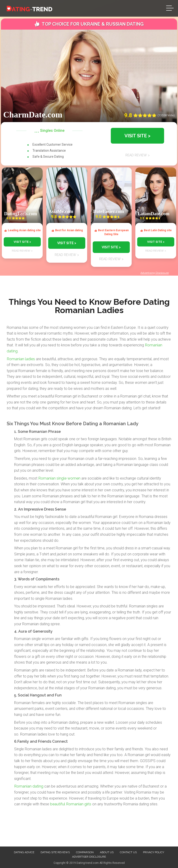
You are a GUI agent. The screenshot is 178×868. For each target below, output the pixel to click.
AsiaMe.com (61, 211)
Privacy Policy (154, 852)
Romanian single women (59, 478)
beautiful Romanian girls (71, 804)
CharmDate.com (33, 115)
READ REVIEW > (22, 251)
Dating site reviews (55, 852)
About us (107, 852)
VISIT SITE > (22, 242)
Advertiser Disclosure (89, 857)
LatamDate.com (154, 214)
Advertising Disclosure (155, 273)
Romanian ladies (21, 359)
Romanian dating (29, 786)
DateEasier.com (109, 211)
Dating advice (24, 852)
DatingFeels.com (21, 214)
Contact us (128, 852)
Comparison (85, 852)
